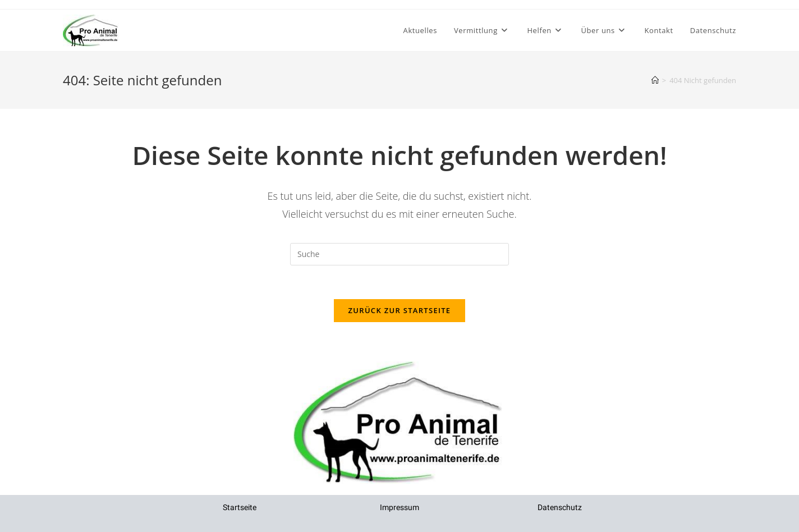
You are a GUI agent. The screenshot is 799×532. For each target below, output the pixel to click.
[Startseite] (655, 80)
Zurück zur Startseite (400, 310)
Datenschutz (560, 507)
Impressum (399, 507)
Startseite (240, 507)
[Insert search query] (399, 254)
